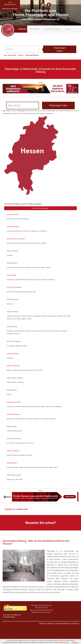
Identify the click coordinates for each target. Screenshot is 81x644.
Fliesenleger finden (60, 49)
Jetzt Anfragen (35, 29)
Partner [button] (68, 29)
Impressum (76, 624)
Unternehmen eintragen (52, 29)
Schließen (75, 643)
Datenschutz (51, 624)
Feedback (42, 624)
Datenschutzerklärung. (62, 643)
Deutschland (10, 55)
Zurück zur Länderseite (16, 509)
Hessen (21, 55)
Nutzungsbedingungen (64, 624)
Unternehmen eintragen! (41, 208)
